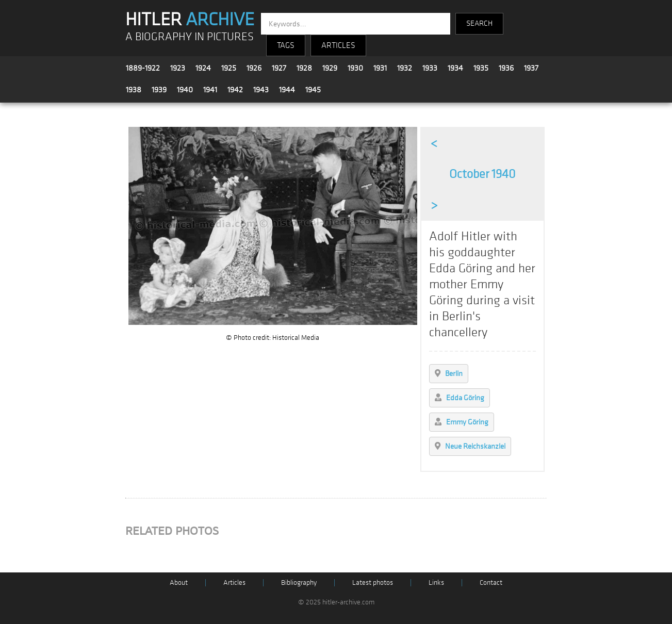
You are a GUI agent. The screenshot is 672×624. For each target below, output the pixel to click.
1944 (287, 90)
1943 (261, 90)
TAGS (286, 45)
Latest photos (373, 582)
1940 (185, 90)
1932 (405, 68)
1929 (330, 68)
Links (436, 582)
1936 (506, 68)
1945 (313, 90)
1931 (380, 68)
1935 (481, 68)
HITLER (190, 20)
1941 (210, 90)
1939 (159, 90)
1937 (531, 68)
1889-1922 (143, 68)
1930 (355, 68)
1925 (229, 68)
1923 (178, 68)
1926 (254, 68)
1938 (134, 90)
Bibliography (299, 582)
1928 (304, 68)
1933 (430, 68)
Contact (491, 582)
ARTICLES (338, 45)
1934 (455, 68)
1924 (203, 68)
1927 (279, 68)
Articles (234, 582)
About (179, 582)
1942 (235, 90)
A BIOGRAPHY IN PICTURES (190, 37)
